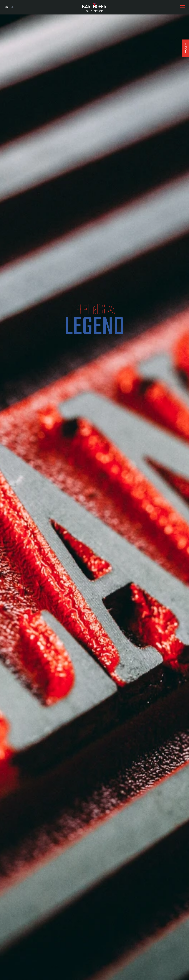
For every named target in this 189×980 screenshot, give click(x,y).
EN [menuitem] (6, 7)
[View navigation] (183, 7)
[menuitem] (6, 7)
